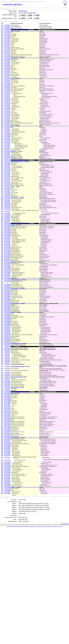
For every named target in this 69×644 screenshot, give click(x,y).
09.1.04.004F (7, 130)
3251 (2, 188)
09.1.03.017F (7, 102)
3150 (2, 39)
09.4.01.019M (7, 420)
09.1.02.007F (7, 67)
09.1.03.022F (7, 110)
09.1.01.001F (7, 31)
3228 (2, 154)
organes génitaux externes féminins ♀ (20, 160)
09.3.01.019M (7, 252)
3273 (2, 225)
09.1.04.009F (7, 138)
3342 (2, 327)
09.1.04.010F (7, 139)
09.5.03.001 (7, 377)
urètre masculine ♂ (15, 438)
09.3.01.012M (7, 241)
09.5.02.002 (7, 368)
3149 (2, 37)
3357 (2, 395)
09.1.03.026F (7, 116)
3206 (2, 122)
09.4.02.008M (7, 451)
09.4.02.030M (7, 486)
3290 (2, 250)
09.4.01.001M (7, 393)
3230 (2, 157)
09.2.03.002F (7, 202)
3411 (2, 483)
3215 (2, 135)
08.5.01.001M (7, 438)
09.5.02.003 (7, 370)
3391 (2, 451)
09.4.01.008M (7, 404)
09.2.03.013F (7, 219)
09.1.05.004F (7, 156)
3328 (2, 307)
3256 (2, 196)
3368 (2, 411)
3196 (2, 107)
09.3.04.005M (7, 286)
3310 (2, 280)
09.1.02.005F (7, 64)
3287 (2, 246)
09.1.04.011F (7, 141)
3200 (2, 113)
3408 (2, 478)
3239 (2, 170)
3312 (2, 283)
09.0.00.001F (7, 27)
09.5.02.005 (7, 374)
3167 (2, 64)
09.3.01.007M (7, 234)
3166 (2, 62)
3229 (2, 156)
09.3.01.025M (7, 261)
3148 (2, 36)
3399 (2, 381)
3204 (2, 119)
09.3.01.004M (7, 229)
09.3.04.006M (7, 287)
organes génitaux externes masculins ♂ (20, 392)
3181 (2, 84)
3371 (2, 415)
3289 (2, 249)
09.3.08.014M (7, 332)
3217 (2, 138)
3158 (2, 50)
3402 (2, 470)
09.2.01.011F (7, 176)
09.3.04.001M (7, 280)
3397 (2, 462)
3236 (2, 166)
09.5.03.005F (7, 384)
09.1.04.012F (7, 142)
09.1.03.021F (7, 108)
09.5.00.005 (7, 358)
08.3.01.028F (7, 199)
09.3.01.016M (7, 247)
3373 (2, 418)
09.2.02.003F (7, 190)
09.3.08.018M (7, 338)
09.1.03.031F (7, 123)
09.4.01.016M (7, 415)
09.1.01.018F (7, 56)
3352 (2, 342)
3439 (2, 389)
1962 (2, 355)
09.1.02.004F (7, 62)
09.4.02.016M (7, 381)
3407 (2, 477)
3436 (2, 384)
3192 (2, 101)
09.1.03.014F (7, 98)
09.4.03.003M (7, 490)
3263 (2, 209)
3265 (2, 213)
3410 (2, 481)
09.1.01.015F (7, 52)
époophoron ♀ (14, 151)
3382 (2, 433)
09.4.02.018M (7, 468)
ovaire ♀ (13, 31)
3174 (2, 74)
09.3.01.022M (7, 256)
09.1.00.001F (7, 30)
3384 (2, 441)
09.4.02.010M (7, 454)
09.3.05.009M (7, 301)
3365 (2, 407)
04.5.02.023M (7, 435)
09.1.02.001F (7, 58)
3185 (2, 90)
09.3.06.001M (7, 304)
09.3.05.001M (7, 289)
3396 (2, 460)
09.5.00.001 (7, 347)
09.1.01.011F (7, 46)
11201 (2, 199)
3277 (2, 231)
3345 (2, 332)
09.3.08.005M (7, 318)
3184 (2, 89)
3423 (2, 358)
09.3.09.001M (7, 344)
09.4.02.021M (7, 473)
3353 (2, 344)
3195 (2, 105)
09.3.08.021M (7, 342)
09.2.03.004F (7, 205)
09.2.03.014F (7, 221)
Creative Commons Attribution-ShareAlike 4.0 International (47, 526)
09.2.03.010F (7, 215)
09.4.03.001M (7, 487)
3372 (2, 417)
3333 (2, 314)
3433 (2, 378)
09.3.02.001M (7, 262)
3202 (2, 116)
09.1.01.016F (7, 53)
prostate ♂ (13, 312)
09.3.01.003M (7, 228)
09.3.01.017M (7, 249)
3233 (2, 162)
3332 (2, 312)
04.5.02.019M (7, 432)
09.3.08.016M (7, 335)
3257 (2, 200)
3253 (2, 191)
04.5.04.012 (7, 355)
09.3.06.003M (7, 307)
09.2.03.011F (7, 216)
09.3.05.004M (7, 293)
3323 (2, 299)
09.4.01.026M (7, 430)
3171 (2, 70)
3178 (2, 80)
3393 (2, 454)
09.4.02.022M (7, 474)
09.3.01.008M (7, 235)
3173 (2, 73)
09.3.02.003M (7, 265)
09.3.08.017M (7, 336)
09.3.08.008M (7, 323)
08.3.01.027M (7, 439)
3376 (2, 423)
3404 (2, 473)
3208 (2, 125)
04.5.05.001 (7, 352)
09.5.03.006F (7, 386)
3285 (2, 243)
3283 (2, 240)
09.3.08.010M (7, 326)
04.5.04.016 (7, 360)
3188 (2, 95)
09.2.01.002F (7, 163)
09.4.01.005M (7, 399)
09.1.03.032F (7, 125)
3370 (2, 414)
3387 (2, 445)
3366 (2, 408)
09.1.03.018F (7, 104)
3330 (2, 309)
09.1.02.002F (7, 59)
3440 (2, 390)
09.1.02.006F (7, 65)
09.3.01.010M (7, 238)
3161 (2, 55)
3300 (2, 265)
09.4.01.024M (7, 427)
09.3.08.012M (7, 329)
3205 (2, 120)
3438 (2, 387)
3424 (2, 361)
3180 (2, 83)
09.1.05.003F (7, 154)
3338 (2, 321)
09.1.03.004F (7, 83)
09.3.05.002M (7, 290)
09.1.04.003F (7, 129)
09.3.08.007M (7, 321)
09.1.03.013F (7, 96)
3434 (2, 380)
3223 (2, 147)
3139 (2, 197)
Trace (34, 13)
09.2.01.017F (7, 185)
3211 (2, 129)
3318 (2, 292)
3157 (2, 49)
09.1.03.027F (7, 117)
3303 (2, 269)
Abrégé (31, 13)
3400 (2, 467)
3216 (2, 136)
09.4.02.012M (7, 458)
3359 (2, 398)
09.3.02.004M (7, 266)
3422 (2, 357)
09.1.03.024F (7, 113)
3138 (2, 439)
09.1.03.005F (7, 84)
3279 (2, 234)
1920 (2, 432)
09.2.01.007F (7, 170)
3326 (2, 304)
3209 (2, 126)
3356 (2, 393)
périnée (12, 347)
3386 (2, 444)
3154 (2, 44)
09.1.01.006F (7, 39)
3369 (2, 413)
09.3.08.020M (7, 341)
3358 (2, 396)
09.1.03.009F (7, 90)
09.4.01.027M (7, 433)
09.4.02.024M (7, 477)
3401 (2, 468)
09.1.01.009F (7, 43)
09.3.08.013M (7, 330)
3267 (2, 216)
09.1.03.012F (7, 95)
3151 (2, 40)
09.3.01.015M (7, 246)
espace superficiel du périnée (18, 366)
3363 (2, 404)
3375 (2, 421)
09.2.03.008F (7, 211)
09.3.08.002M (7, 314)
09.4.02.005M (7, 447)
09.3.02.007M (7, 271)
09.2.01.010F (7, 175)
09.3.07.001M (7, 311)
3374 (2, 420)
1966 (2, 360)
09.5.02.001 (7, 366)
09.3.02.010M (7, 275)
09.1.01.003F (7, 34)
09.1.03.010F (7, 92)
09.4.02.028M (7, 483)
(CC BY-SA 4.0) (60, 526)
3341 (2, 326)
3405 (2, 474)
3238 (2, 169)
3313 (2, 284)
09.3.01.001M (7, 225)
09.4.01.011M (7, 408)
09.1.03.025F (7, 114)
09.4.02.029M (7, 484)
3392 (2, 453)
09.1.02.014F (7, 77)
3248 (2, 184)
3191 (2, 99)
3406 (2, 475)
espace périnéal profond (16, 377)
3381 (2, 430)
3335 (2, 317)
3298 (2, 262)
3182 (2, 86)
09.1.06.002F (7, 159)
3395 (2, 458)
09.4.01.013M (7, 411)
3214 (2, 133)
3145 (2, 31)
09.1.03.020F (7, 107)
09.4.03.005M (7, 493)
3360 (2, 399)
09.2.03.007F (7, 209)
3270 (2, 221)
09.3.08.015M (7, 333)
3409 (2, 480)
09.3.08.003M (7, 315)
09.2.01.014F (7, 181)
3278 (2, 232)
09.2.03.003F (7, 203)
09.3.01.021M (7, 255)
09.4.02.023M (7, 475)
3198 (2, 110)
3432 (2, 377)
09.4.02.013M (7, 460)
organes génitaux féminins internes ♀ (19, 30)
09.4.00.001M (7, 350)
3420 (2, 351)
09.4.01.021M (7, 423)
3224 (2, 148)
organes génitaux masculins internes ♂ (20, 223)
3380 (2, 429)
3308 (2, 277)
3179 (2, 82)
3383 (2, 436)
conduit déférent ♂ (15, 289)
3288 (2, 247)
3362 (2, 402)
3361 (2, 401)
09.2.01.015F (7, 182)
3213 (2, 132)
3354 (2, 345)
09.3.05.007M (7, 298)
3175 (2, 76)
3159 (2, 52)
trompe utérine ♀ (15, 58)
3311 (2, 281)
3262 (2, 208)
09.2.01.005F (7, 168)
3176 (2, 77)
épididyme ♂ (14, 262)
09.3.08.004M (7, 317)
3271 (2, 222)
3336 (2, 318)
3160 (2, 53)
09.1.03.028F (7, 119)
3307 (2, 275)
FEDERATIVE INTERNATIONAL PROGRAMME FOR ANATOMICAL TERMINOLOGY (21, 526)
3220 (2, 142)
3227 (2, 153)
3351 (2, 341)
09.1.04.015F (7, 147)
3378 (2, 426)
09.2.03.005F (7, 206)
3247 (2, 182)
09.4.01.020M (7, 421)
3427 (2, 366)
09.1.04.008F (7, 136)
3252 (2, 190)
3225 (2, 150)
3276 (2, 229)
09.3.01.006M (7, 232)
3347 (2, 335)
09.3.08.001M (7, 312)
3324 (2, 301)
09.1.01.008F (7, 41)
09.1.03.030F (7, 122)
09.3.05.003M (7, 292)
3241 (2, 173)
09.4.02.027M (7, 481)
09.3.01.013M (7, 243)
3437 (2, 386)
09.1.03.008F (7, 89)
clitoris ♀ (13, 187)
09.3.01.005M (7, 231)
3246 (2, 181)
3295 (2, 258)
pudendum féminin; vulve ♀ (17, 162)
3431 (2, 374)
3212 (2, 130)
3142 (2, 27)
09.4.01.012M (7, 410)
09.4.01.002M (7, 395)
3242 (2, 175)
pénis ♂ (12, 393)
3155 (2, 46)
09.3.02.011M (7, 277)
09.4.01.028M (7, 436)
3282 (2, 238)
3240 (2, 172)
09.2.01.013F (7, 179)
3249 (2, 185)
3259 (2, 203)
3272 (2, 223)
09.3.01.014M (7, 244)
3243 (2, 176)
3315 (2, 287)
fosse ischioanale (15, 387)
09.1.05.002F (7, 153)
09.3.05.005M (7, 295)
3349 (2, 338)
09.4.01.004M (7, 398)
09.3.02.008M (7, 272)
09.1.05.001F (7, 151)
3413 (2, 486)
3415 (2, 489)
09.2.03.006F (7, 208)
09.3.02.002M (7, 264)
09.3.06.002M (7, 305)
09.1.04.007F (7, 135)
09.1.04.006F (7, 133)
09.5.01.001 (7, 364)
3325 (2, 302)
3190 (2, 98)
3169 (2, 67)
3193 (2, 102)
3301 (2, 266)
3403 (2, 471)
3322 (2, 298)
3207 (2, 123)
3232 (2, 160)
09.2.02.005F (7, 193)
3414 (2, 487)
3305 (2, 272)
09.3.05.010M (7, 302)
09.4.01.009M (7, 405)
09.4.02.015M (7, 464)
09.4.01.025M (7, 429)
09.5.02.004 (7, 372)
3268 (2, 218)
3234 (2, 163)
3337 (2, 320)
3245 (2, 179)
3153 (2, 43)
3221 (2, 144)
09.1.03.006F (7, 86)
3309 (2, 278)
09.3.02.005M (7, 268)
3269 (2, 219)
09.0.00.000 (7, 25)
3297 (2, 261)
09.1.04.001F (7, 126)
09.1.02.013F (7, 76)
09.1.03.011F (7, 93)
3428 (2, 368)
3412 (2, 484)
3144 (2, 30)
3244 (2, 178)
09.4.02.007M (7, 450)
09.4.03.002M (7, 489)
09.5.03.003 (7, 380)
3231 (2, 159)
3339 (2, 323)
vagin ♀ (12, 126)
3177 (2, 79)
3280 (2, 235)
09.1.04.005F (7, 132)
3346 (2, 333)
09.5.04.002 (7, 389)
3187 (2, 93)
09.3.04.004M (7, 284)
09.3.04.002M (7, 281)
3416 (2, 490)
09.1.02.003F (7, 61)
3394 (2, 456)
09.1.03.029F (7, 120)
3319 (2, 293)
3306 (2, 274)
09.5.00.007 (7, 363)
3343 (2, 329)
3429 (2, 370)
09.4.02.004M (7, 445)
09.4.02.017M (7, 467)
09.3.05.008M (7, 299)
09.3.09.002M (7, 345)
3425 (2, 363)
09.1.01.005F (7, 37)
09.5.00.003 (7, 354)
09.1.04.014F (7, 145)
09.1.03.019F (7, 105)
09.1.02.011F (7, 73)
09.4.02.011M (7, 456)
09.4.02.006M (7, 448)
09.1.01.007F (7, 40)
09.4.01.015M (7, 414)
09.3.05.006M (7, 296)
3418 (2, 493)
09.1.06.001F (7, 157)
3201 (2, 114)
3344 (2, 330)
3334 (2, 315)
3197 (2, 108)
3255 (2, 194)
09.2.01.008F (7, 172)
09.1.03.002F (7, 80)
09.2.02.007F (7, 196)
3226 (2, 151)
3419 (2, 347)
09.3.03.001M (7, 278)
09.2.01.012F (7, 178)
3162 (2, 56)
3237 (2, 168)
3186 (2, 92)
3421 (2, 354)
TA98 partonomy (23, 11)
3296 (2, 259)
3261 (2, 206)
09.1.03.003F (7, 82)
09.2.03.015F (7, 222)
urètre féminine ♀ (15, 197)
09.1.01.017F (7, 55)
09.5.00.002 (7, 351)
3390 (2, 450)
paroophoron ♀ (14, 157)
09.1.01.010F (7, 44)
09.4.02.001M (7, 441)
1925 (2, 435)
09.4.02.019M (7, 470)
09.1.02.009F (7, 70)
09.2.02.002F (7, 188)
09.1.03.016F (7, 101)
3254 (2, 193)
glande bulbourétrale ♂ (16, 344)
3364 (2, 405)
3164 (2, 59)
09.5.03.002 (7, 378)
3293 (2, 255)
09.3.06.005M (7, 309)
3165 (2, 61)
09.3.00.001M (7, 223)
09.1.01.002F (7, 33)
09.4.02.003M (7, 444)
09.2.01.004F (7, 166)
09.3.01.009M (7, 237)
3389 (2, 448)
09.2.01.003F (7, 165)
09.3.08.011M (7, 327)
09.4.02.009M (7, 453)
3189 (2, 96)
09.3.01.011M (7, 240)
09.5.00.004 (7, 357)
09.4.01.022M (7, 424)
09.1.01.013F (7, 49)
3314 (2, 286)
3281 (2, 237)
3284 (2, 241)
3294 (2, 256)
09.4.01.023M (7, 426)
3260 (2, 205)
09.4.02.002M (7, 442)
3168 (2, 65)
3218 (2, 139)
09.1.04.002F (7, 127)
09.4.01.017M (7, 417)
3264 (2, 211)
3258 (2, 202)
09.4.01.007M (7, 402)
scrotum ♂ (13, 487)
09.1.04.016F (7, 148)
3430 (2, 372)
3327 (2, 305)
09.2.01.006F (7, 169)
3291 (2, 252)
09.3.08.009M (7, 324)
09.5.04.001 (7, 387)
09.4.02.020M (7, 471)
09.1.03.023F (7, 111)
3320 (2, 295)
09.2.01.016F (7, 184)
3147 (2, 34)
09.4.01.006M (7, 401)
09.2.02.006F (7, 194)
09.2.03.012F (7, 218)
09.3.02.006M (7, 269)
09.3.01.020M (7, 253)
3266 (2, 215)
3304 (2, 271)
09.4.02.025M (7, 478)
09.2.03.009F (7, 213)
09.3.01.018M (7, 250)
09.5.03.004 (7, 375)
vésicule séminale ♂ (15, 304)
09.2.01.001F (7, 162)
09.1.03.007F (7, 87)
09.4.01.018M (7, 418)
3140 (2, 438)
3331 (2, 311)
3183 (2, 87)
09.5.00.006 (7, 361)
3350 (2, 339)
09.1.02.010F (7, 71)
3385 (2, 442)
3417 (2, 492)
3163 (2, 58)
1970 (2, 352)
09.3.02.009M (7, 274)
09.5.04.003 (7, 390)
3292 (2, 253)
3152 (2, 41)
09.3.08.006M (7, 320)
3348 (2, 336)
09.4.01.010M (7, 407)
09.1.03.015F (7, 99)
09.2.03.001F (7, 200)
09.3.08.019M (7, 339)
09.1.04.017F (7, 150)
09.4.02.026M (7, 480)
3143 (2, 28)
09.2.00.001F (7, 160)
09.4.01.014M (7, 413)
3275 (2, 228)
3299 (2, 264)
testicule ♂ (13, 225)
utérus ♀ (13, 79)
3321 (2, 296)
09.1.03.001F (7, 79)
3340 (2, 324)
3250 (2, 187)
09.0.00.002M (7, 28)
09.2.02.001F (7, 187)
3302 (2, 268)
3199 (2, 111)
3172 (2, 71)
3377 (2, 424)
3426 (2, 364)
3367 (2, 410)
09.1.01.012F (7, 47)
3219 (2, 141)
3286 (2, 244)
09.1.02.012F (7, 74)
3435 (2, 375)
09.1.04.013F (7, 144)
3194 (2, 104)
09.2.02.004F (7, 191)
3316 (2, 289)
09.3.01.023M (7, 258)
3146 (2, 33)
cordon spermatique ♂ (16, 280)
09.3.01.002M (7, 226)
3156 (2, 47)
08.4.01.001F (7, 197)
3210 (2, 127)
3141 (2, 25)
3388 (2, 447)
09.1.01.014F (7, 50)
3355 (2, 350)
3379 (2, 427)
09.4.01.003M (7, 396)
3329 (2, 308)
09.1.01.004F (7, 36)
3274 (2, 226)
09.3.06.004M (7, 308)
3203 (2, 117)
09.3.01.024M (7, 259)
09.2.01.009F (7, 173)
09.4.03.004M (7, 492)
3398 (2, 464)
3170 (2, 68)
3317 (2, 290)
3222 (2, 145)
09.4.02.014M (7, 462)
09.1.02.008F (7, 68)
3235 (2, 165)
